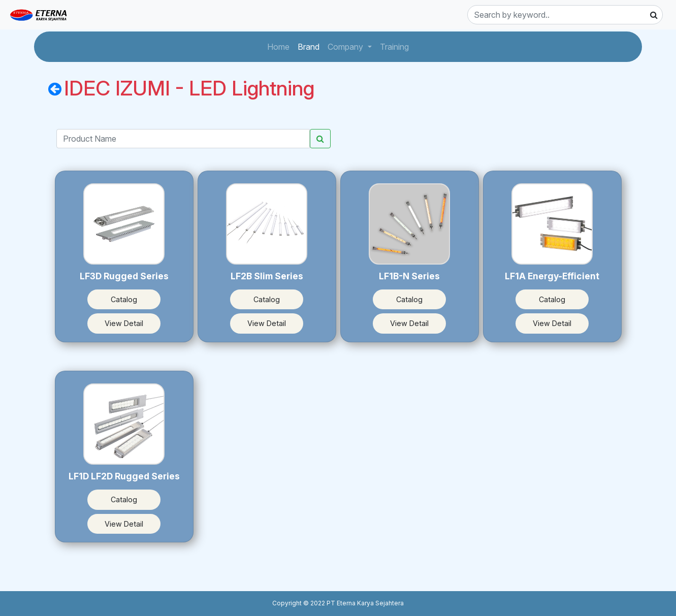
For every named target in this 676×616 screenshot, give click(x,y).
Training (396, 46)
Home (280, 46)
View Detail (124, 323)
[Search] (565, 15)
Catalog (124, 299)
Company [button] (346, 47)
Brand (311, 46)
